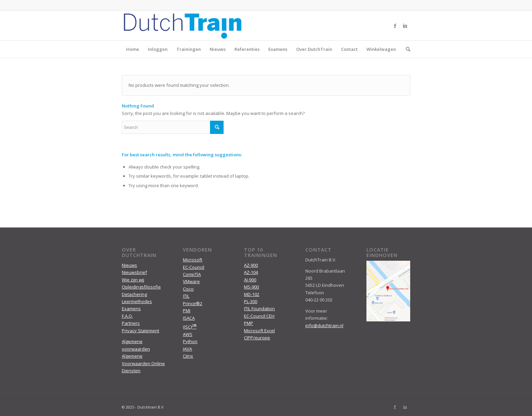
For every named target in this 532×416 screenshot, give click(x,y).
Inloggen (158, 49)
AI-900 (250, 280)
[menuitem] (406, 49)
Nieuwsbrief (134, 272)
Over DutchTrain (314, 49)
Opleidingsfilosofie (141, 287)
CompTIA (192, 274)
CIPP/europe (257, 338)
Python (190, 341)
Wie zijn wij (133, 280)
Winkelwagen (381, 49)
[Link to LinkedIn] (405, 25)
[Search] (406, 49)
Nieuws (218, 49)
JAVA (187, 349)
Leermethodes (137, 301)
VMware (191, 281)
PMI (187, 311)
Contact (349, 49)
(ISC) (190, 327)
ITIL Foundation (259, 309)
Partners (131, 323)
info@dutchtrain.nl (324, 325)
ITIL (186, 296)
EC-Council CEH (259, 316)
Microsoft (193, 260)
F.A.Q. (127, 316)
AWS (188, 334)
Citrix (188, 356)
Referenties (247, 49)
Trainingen (189, 49)
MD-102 (252, 294)
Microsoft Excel (259, 331)
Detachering (134, 294)
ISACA (189, 318)
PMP (249, 323)
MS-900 (251, 287)
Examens (278, 49)
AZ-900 (251, 265)
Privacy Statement (140, 331)
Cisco (188, 289)
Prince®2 (193, 303)
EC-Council (194, 267)
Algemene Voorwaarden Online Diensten (143, 363)
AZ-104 (251, 272)
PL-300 (251, 301)
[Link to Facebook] (395, 25)
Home (133, 49)
